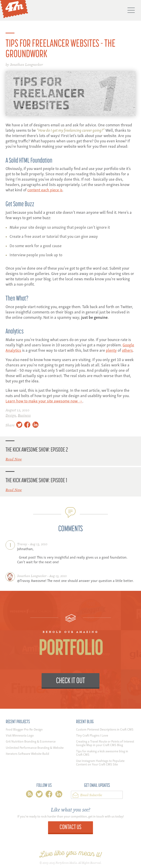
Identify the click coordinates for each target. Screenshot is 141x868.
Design (11, 415)
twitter (39, 795)
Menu (131, 10)
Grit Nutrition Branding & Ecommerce (31, 741)
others (127, 350)
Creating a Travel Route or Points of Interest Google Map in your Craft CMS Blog (105, 743)
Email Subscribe (91, 795)
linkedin (59, 795)
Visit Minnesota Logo (20, 735)
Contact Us (70, 827)
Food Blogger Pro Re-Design (24, 729)
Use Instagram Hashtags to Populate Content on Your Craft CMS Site (100, 762)
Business (24, 415)
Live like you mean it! (71, 854)
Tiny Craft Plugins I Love (92, 735)
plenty (111, 350)
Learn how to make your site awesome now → (44, 401)
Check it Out (70, 680)
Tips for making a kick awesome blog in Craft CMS (102, 753)
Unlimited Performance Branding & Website (35, 747)
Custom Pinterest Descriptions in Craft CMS (105, 729)
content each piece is (45, 189)
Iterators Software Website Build (27, 753)
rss (29, 795)
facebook (49, 795)
